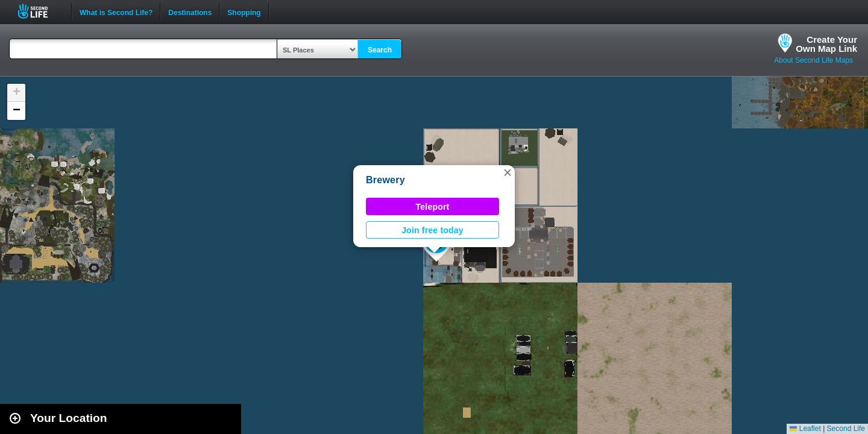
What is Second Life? (116, 11)
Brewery (385, 180)
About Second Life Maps (813, 60)
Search (380, 50)
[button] (508, 172)
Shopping (244, 11)
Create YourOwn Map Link (826, 44)
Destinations (190, 11)
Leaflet (805, 429)
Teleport (433, 207)
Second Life (39, 11)
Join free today (432, 230)
